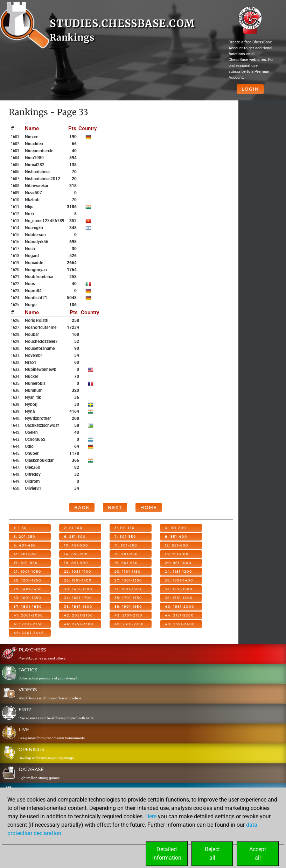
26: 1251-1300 (78, 580)
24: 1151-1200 (179, 571)
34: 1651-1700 (78, 598)
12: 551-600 (177, 545)
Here (151, 816)
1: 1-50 (20, 528)
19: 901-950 (126, 563)
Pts (72, 128)
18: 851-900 (76, 563)
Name (32, 128)
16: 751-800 (177, 554)
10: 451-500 (76, 545)
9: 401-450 (25, 545)
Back (82, 507)
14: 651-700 (76, 554)
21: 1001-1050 (27, 571)
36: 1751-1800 (179, 598)
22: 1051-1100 (78, 571)
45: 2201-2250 (28, 624)
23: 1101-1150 (128, 571)
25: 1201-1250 (27, 580)
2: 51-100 (73, 528)
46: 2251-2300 (79, 624)
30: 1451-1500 (78, 589)
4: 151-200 (176, 528)
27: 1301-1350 (128, 580)
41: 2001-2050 (28, 615)
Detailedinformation (167, 853)
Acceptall (258, 853)
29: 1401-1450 (28, 589)
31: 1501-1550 (128, 589)
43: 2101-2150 (128, 615)
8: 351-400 (176, 537)
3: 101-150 (125, 528)
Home (149, 507)
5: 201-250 (25, 537)
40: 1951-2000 (180, 606)
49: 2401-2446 (29, 633)
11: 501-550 (126, 545)
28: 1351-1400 (179, 580)
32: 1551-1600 (179, 589)
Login (250, 89)
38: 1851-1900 (78, 606)
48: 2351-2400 (180, 624)
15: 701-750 (126, 554)
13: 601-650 (25, 554)
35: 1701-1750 (128, 598)
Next (115, 507)
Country (88, 128)
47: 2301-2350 (129, 624)
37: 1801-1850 (28, 606)
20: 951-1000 (178, 563)
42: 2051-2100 (79, 615)
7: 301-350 (125, 537)
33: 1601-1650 (27, 598)
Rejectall (212, 853)
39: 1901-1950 (128, 606)
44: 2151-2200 (179, 615)
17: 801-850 (26, 563)
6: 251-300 (75, 537)
